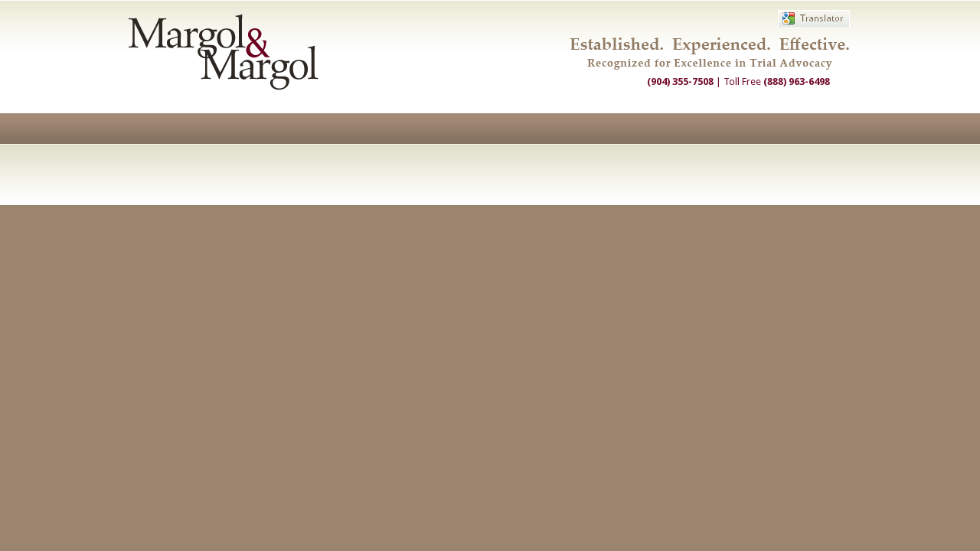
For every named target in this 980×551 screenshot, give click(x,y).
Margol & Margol (224, 52)
